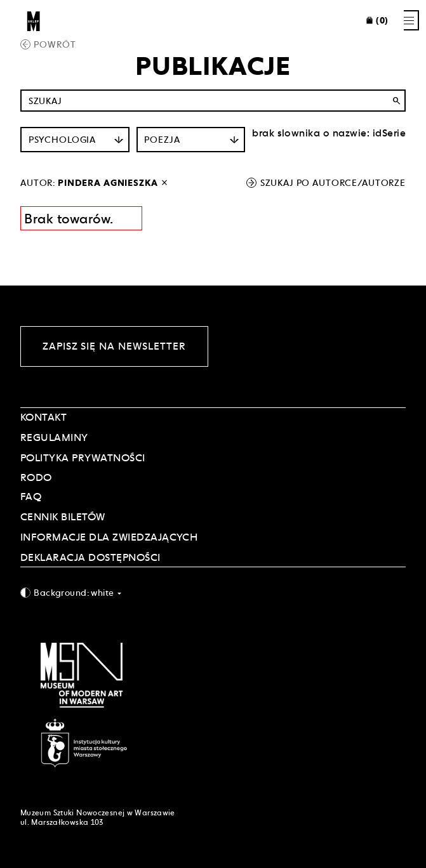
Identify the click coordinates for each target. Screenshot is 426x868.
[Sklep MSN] (34, 20)
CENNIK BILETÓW (63, 517)
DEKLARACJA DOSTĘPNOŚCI (90, 557)
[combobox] (213, 592)
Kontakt (43, 417)
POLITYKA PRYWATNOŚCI (83, 458)
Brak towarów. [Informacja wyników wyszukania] (69, 219)
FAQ (31, 496)
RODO (36, 477)
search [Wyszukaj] (396, 101)
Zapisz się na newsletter (114, 346)
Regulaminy (54, 437)
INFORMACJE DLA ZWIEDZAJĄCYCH (109, 537)
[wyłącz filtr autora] (164, 183)
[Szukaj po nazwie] (213, 101)
